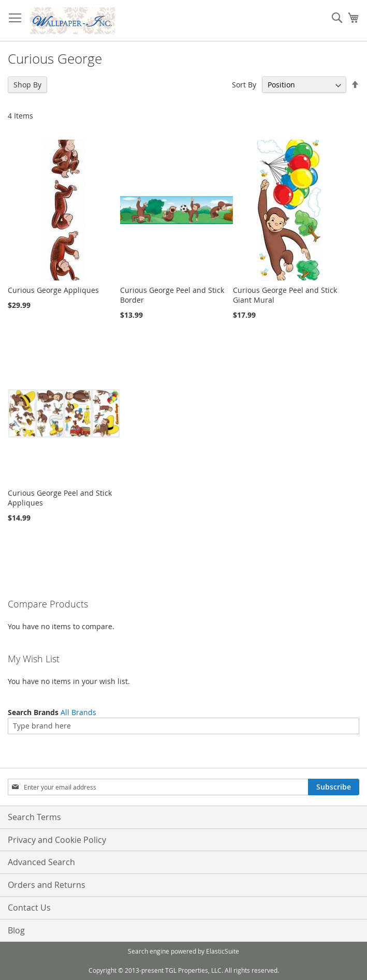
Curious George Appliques (53, 290)
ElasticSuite (223, 951)
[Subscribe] (334, 787)
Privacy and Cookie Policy (57, 840)
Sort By (244, 85)
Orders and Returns (47, 885)
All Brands (78, 712)
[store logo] (72, 21)
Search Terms (34, 817)
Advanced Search (41, 862)
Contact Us (29, 908)
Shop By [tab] (27, 85)
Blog (16, 930)
